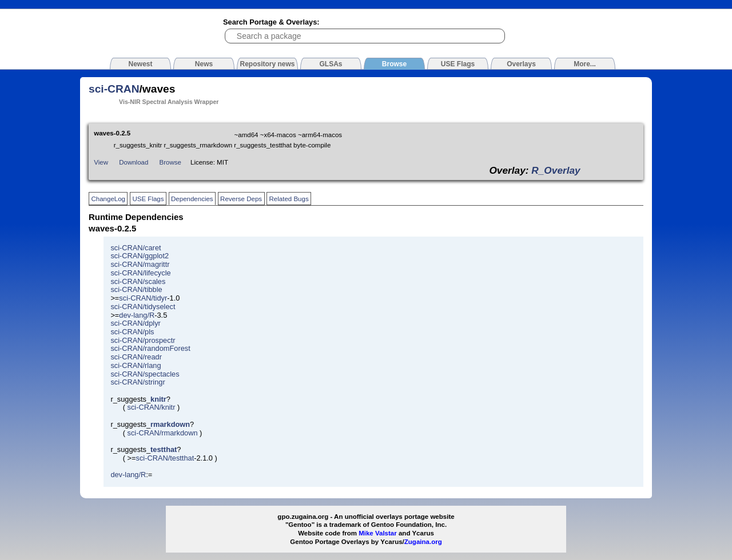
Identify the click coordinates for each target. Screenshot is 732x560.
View (101, 162)
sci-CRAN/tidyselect (143, 307)
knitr (158, 399)
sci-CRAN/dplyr (135, 323)
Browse (170, 162)
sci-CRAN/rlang (136, 365)
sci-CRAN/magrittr (140, 264)
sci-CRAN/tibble (136, 289)
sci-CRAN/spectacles (145, 374)
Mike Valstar (378, 533)
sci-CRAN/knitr (152, 407)
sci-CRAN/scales (138, 281)
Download (134, 162)
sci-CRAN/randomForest (150, 348)
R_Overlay (556, 170)
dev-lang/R (137, 315)
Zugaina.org (423, 542)
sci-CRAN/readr (136, 357)
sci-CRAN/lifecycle (140, 273)
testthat (164, 449)
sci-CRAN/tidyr (143, 298)
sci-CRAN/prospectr (143, 340)
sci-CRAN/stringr (138, 382)
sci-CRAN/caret (136, 248)
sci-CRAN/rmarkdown (163, 433)
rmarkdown (170, 424)
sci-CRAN (114, 89)
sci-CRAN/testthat (165, 458)
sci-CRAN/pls (132, 332)
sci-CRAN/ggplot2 (140, 256)
